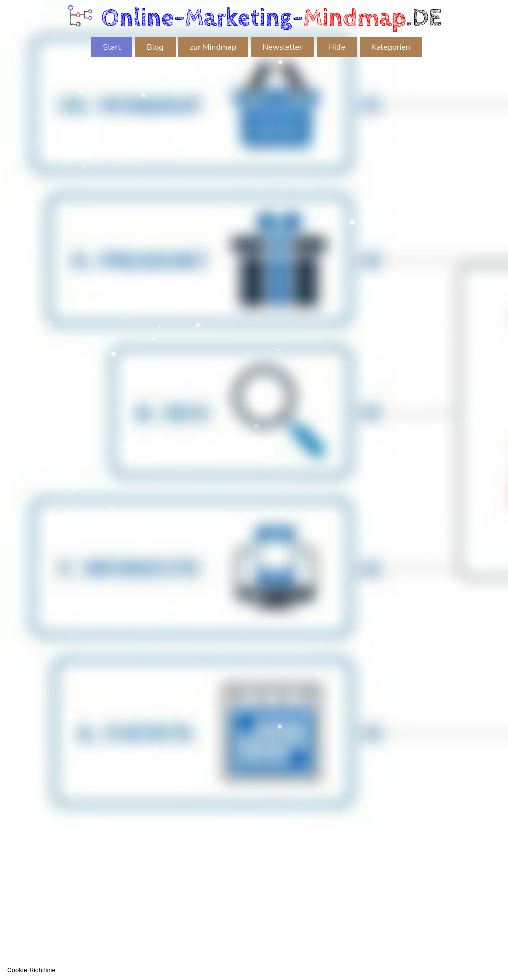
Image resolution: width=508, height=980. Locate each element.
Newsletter (282, 47)
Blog (155, 47)
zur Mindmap (213, 47)
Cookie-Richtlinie (31, 970)
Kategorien (391, 47)
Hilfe (337, 47)
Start (112, 47)
